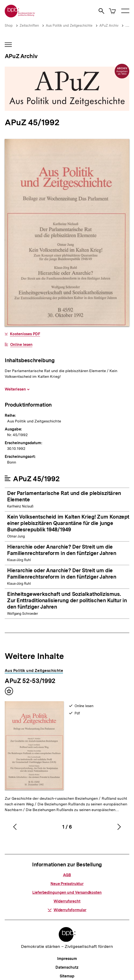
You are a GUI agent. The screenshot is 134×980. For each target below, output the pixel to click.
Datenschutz (67, 967)
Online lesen (21, 345)
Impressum (67, 959)
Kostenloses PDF (25, 334)
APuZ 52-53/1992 (30, 681)
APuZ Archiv (109, 26)
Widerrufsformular (67, 910)
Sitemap (67, 976)
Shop (9, 26)
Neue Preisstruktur (67, 884)
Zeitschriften (29, 26)
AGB (67, 875)
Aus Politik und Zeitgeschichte (69, 26)
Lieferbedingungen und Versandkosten (67, 892)
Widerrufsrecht (67, 901)
